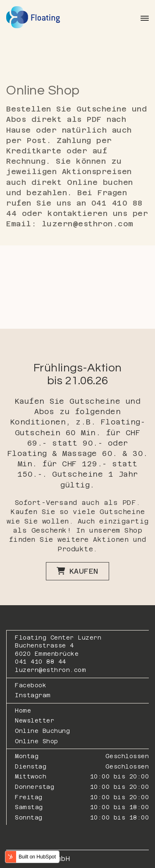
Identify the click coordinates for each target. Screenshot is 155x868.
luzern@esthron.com (50, 670)
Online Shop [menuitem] (37, 741)
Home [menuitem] (23, 710)
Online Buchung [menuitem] (42, 731)
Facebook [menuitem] (31, 685)
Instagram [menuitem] (33, 695)
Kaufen (77, 571)
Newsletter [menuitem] (35, 720)
